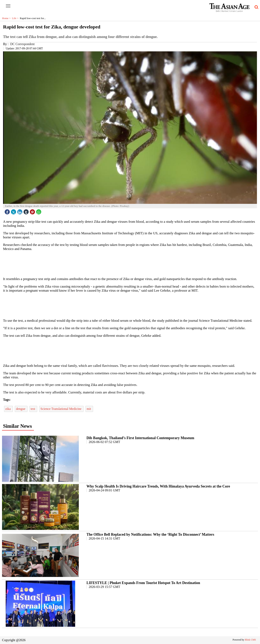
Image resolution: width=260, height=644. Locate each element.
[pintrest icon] (33, 211)
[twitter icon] (14, 211)
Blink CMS (250, 640)
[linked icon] (20, 211)
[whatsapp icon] (39, 211)
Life (16, 18)
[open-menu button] (8, 6)
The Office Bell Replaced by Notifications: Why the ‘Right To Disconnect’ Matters (150, 534)
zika (8, 409)
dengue (21, 409)
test (33, 409)
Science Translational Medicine (61, 409)
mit (89, 409)
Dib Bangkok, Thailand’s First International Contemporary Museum (140, 438)
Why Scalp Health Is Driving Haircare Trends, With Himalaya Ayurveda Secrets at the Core (158, 486)
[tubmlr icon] (27, 211)
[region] (130, 264)
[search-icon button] (256, 7)
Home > (7, 18)
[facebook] (8, 211)
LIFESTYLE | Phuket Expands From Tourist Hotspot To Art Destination (143, 583)
